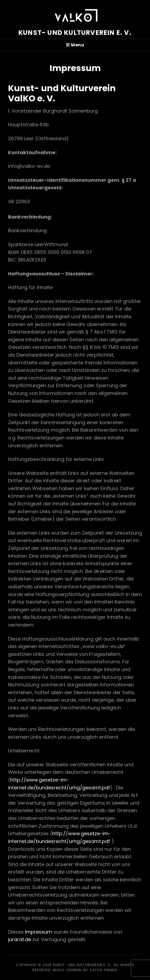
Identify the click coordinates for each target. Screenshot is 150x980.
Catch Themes (104, 970)
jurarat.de (20, 939)
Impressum (38, 932)
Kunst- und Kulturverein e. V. (75, 33)
